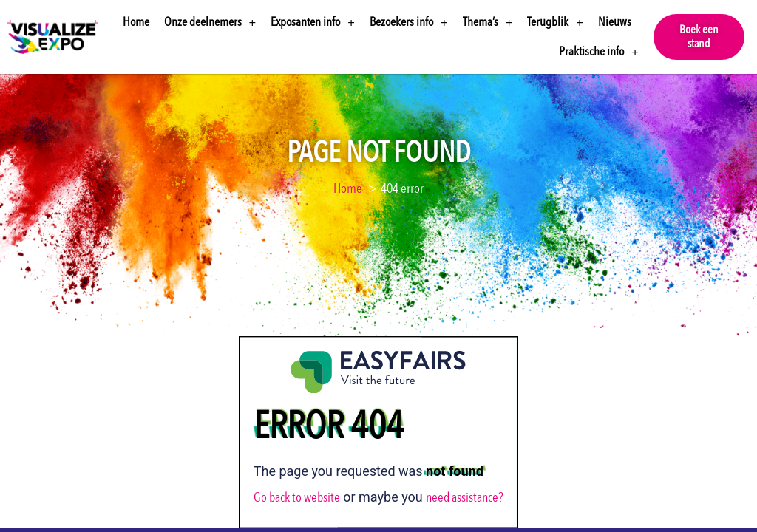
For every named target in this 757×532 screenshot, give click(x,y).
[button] (699, 37)
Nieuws (615, 22)
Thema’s (488, 23)
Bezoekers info (409, 23)
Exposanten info (313, 23)
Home (136, 22)
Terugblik (555, 23)
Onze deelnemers (210, 23)
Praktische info (599, 52)
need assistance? (465, 485)
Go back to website (297, 485)
